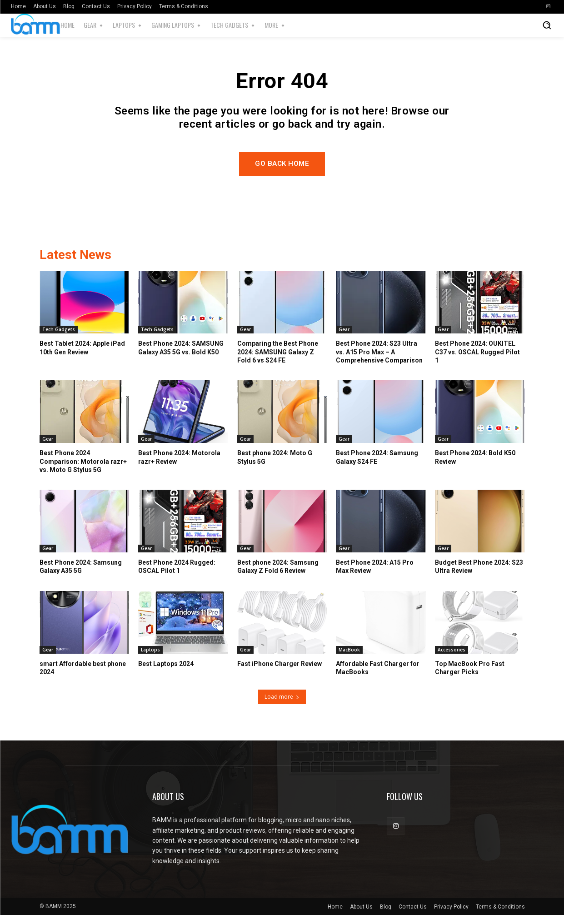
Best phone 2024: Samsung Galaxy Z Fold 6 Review (278, 576)
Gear (245, 338)
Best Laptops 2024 (166, 673)
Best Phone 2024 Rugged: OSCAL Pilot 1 (177, 576)
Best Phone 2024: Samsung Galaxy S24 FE (377, 466)
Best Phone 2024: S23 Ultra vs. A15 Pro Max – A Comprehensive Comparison (379, 361)
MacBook (349, 659)
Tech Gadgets (59, 338)
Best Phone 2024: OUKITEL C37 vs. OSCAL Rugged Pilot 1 (477, 361)
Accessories (452, 659)
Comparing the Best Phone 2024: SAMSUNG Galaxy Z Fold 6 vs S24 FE (278, 361)
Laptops (150, 659)
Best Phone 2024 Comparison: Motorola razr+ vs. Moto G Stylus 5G (83, 470)
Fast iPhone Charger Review (280, 673)
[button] (547, 25)
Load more (282, 706)
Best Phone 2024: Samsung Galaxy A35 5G (81, 576)
